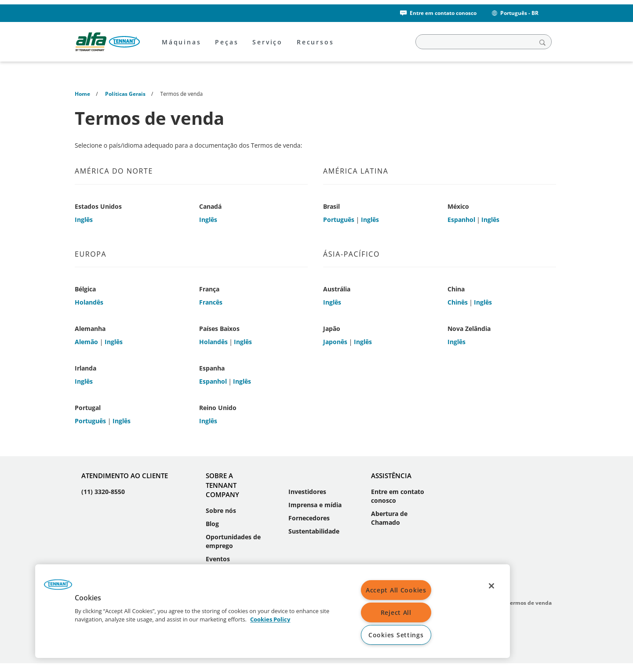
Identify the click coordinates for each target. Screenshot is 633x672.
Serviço (267, 42)
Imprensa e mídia (315, 505)
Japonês (335, 342)
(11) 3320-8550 (103, 492)
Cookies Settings (396, 635)
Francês (211, 302)
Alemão (86, 342)
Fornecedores (309, 518)
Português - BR (515, 13)
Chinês (458, 302)
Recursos (315, 42)
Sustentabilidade (314, 531)
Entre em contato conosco (438, 13)
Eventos (218, 559)
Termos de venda (529, 603)
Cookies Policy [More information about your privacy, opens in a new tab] (270, 620)
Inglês (84, 220)
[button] (58, 588)
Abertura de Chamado (389, 518)
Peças (227, 42)
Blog (212, 524)
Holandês (89, 302)
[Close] (491, 586)
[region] (273, 611)
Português (339, 220)
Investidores (307, 492)
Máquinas (181, 42)
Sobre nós (221, 510)
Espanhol (461, 220)
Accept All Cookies (396, 590)
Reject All (396, 612)
